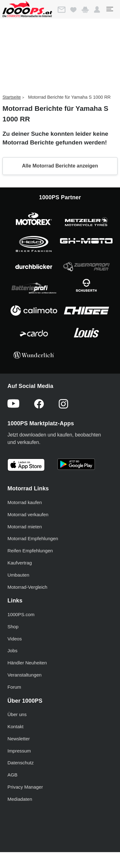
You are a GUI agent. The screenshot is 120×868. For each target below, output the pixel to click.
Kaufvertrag (20, 563)
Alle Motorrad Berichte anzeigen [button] (60, 166)
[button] (97, 10)
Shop (13, 627)
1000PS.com (21, 614)
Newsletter (19, 739)
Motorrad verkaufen (28, 514)
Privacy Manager (25, 787)
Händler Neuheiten (27, 663)
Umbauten (18, 575)
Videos (15, 639)
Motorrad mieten (25, 527)
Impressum (19, 751)
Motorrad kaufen (25, 502)
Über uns (17, 714)
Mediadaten (20, 799)
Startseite (12, 97)
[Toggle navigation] (109, 9)
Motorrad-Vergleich (27, 587)
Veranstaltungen (25, 675)
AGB (12, 775)
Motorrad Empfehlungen (33, 538)
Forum (14, 687)
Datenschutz (21, 763)
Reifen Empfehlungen (30, 551)
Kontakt (16, 726)
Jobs (12, 651)
